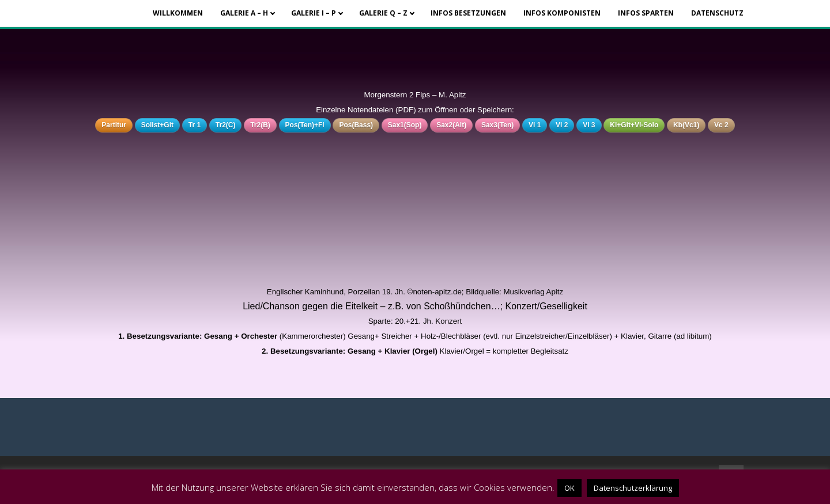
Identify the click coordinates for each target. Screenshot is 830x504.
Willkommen (178, 13)
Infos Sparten (646, 13)
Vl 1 (535, 125)
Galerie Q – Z (383, 13)
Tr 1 (195, 125)
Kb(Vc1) (686, 125)
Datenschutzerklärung (633, 488)
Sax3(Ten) (497, 125)
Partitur (114, 125)
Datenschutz (717, 13)
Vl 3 (589, 125)
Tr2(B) (260, 125)
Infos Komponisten (562, 13)
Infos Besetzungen (468, 13)
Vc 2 (721, 125)
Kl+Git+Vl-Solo (634, 125)
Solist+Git (157, 125)
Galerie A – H (244, 13)
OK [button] (569, 488)
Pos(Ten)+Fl (305, 125)
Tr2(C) (226, 125)
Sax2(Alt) (451, 125)
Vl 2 (562, 125)
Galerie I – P (314, 13)
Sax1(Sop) (405, 125)
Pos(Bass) (356, 125)
